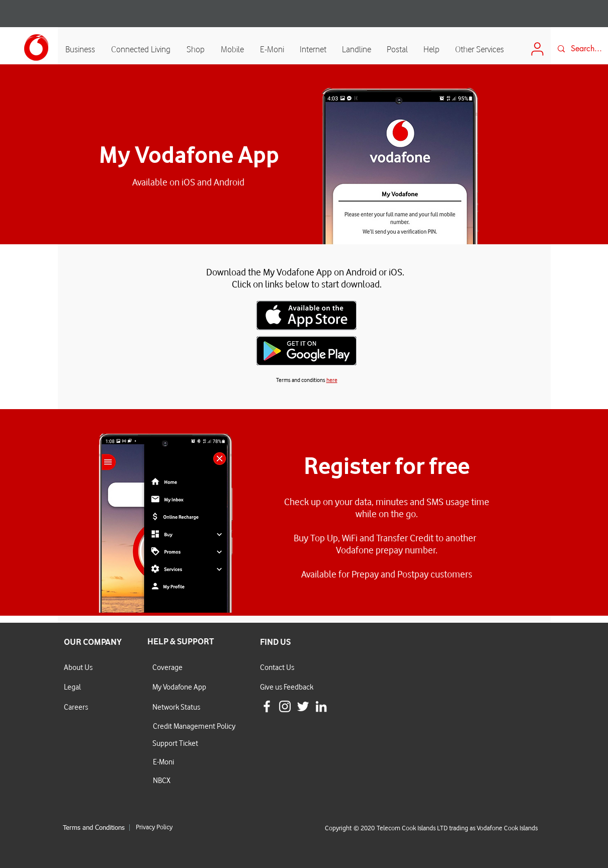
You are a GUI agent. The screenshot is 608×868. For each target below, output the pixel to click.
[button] (233, 49)
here (332, 380)
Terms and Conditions (94, 828)
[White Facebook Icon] (267, 706)
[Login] (538, 49)
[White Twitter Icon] (303, 706)
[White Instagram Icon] (285, 706)
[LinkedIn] (321, 706)
